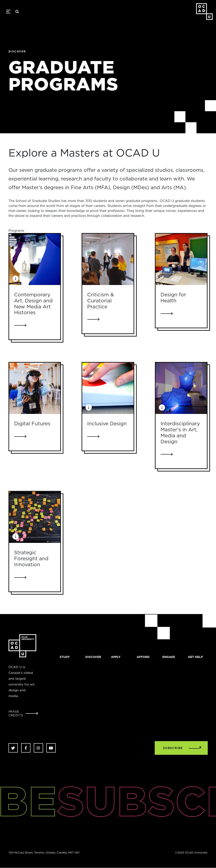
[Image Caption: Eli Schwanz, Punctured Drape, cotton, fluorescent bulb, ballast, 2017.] (162, 408)
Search (17, 12)
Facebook (26, 748)
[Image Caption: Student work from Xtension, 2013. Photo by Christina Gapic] (16, 279)
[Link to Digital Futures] (35, 388)
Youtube (51, 748)
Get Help (195, 657)
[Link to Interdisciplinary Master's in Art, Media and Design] (181, 388)
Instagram (38, 748)
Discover (93, 657)
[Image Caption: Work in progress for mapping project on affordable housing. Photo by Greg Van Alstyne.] (16, 536)
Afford (143, 657)
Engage (169, 657)
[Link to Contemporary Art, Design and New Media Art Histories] (35, 259)
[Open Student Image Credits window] (23, 713)
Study (65, 657)
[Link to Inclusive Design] (108, 388)
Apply (116, 657)
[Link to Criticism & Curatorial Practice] (108, 259)
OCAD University (204, 12)
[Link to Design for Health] (181, 259)
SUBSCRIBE (173, 748)
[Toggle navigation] (8, 12)
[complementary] (171, 837)
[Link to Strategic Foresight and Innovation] (35, 517)
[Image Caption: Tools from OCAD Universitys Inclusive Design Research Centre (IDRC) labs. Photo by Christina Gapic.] (89, 408)
